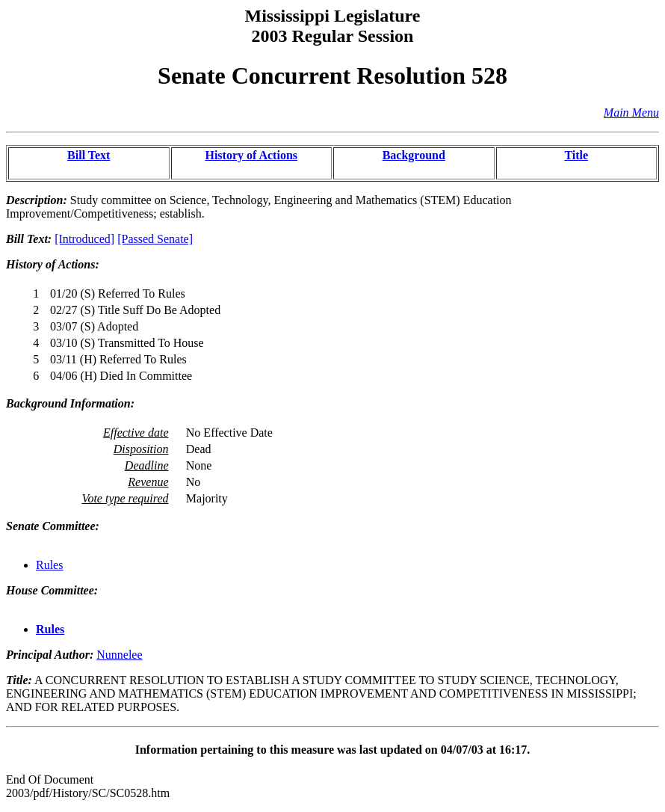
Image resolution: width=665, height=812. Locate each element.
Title (576, 155)
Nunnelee (119, 655)
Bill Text (89, 155)
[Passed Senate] (155, 239)
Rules (49, 565)
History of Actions (251, 155)
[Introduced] (84, 239)
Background (414, 155)
